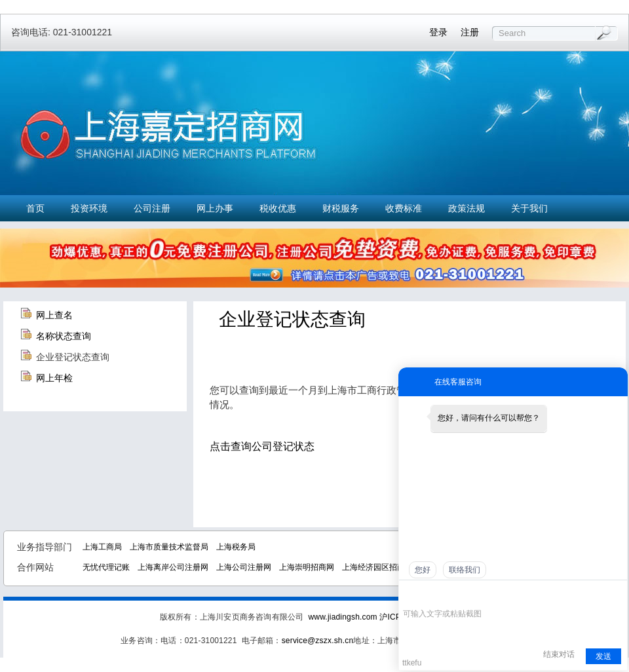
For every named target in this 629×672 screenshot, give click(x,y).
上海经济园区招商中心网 (385, 567)
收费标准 (404, 208)
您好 (423, 570)
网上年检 (54, 378)
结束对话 (559, 654)
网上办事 (215, 208)
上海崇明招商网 (307, 567)
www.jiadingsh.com (342, 617)
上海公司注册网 (244, 567)
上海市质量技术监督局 (169, 547)
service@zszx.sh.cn (318, 641)
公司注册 (152, 208)
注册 (470, 32)
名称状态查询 (64, 336)
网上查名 (54, 315)
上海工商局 (102, 547)
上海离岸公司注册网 (173, 567)
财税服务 (341, 208)
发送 (603, 656)
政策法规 (467, 208)
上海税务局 (236, 547)
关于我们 (529, 208)
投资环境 (89, 208)
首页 (35, 208)
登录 (438, 32)
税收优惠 (278, 208)
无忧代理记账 (106, 567)
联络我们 (465, 570)
